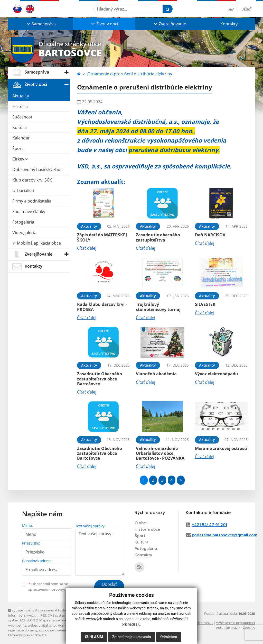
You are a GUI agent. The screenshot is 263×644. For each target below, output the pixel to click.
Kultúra (20, 127)
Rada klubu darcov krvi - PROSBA (102, 307)
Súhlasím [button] (94, 637)
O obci (141, 523)
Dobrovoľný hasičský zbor (37, 169)
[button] (41, 24)
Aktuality (21, 96)
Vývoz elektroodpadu (217, 374)
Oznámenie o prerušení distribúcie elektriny (130, 74)
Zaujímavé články (29, 212)
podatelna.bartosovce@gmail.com (225, 535)
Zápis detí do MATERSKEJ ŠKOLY (102, 237)
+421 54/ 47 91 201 (209, 525)
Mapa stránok (50, 620)
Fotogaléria (23, 222)
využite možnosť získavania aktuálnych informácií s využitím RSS (40, 613)
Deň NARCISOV (210, 235)
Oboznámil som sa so (54, 587)
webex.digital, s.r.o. (42, 625)
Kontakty (229, 24)
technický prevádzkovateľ (28, 635)
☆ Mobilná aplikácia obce (37, 243)
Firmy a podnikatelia (32, 201)
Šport (18, 148)
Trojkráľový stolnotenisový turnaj (158, 307)
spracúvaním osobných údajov (54, 589)
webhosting (17, 625)
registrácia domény (23, 630)
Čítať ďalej (87, 248)
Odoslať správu (109, 587)
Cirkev (20, 159)
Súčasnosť (22, 117)
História (20, 106)
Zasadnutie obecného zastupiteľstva (158, 237)
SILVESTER (205, 304)
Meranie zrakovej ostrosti (221, 448)
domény (64, 625)
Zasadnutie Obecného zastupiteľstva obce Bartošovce (100, 379)
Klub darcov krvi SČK (32, 180)
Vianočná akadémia (156, 374)
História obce (147, 529)
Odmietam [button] (169, 637)
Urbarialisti (23, 190)
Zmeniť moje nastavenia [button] (132, 637)
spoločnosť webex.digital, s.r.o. (62, 630)
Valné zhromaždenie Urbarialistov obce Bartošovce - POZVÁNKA (160, 453)
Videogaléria (24, 233)
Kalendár (21, 138)
